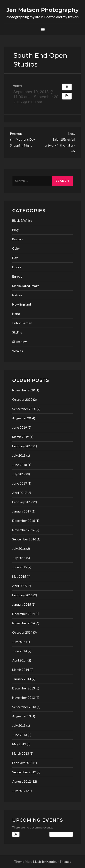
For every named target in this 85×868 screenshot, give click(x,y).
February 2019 (22, 446)
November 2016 (24, 530)
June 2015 (20, 567)
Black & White (22, 220)
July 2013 (19, 725)
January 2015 (22, 604)
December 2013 (24, 688)
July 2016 (19, 548)
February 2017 (22, 502)
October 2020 (22, 399)
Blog (15, 230)
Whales (18, 351)
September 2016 (24, 539)
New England (22, 304)
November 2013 (24, 698)
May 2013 (19, 744)
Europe (17, 276)
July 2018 (19, 455)
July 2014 (19, 642)
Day (15, 258)
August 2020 (22, 418)
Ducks (17, 267)
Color (16, 248)
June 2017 (20, 483)
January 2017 (22, 511)
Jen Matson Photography (43, 10)
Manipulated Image (26, 286)
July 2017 (19, 474)
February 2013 (22, 763)
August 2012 (22, 781)
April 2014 (19, 660)
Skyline (17, 332)
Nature (17, 295)
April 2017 (19, 493)
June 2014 (20, 651)
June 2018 (20, 465)
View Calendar (61, 834)
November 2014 (24, 623)
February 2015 (22, 595)
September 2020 (24, 409)
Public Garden (22, 323)
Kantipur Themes (59, 862)
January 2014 (22, 679)
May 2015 (19, 576)
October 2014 (22, 632)
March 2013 (21, 753)
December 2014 (24, 614)
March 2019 (21, 437)
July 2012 (19, 791)
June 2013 (20, 735)
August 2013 (22, 716)
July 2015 (19, 558)
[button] (67, 96)
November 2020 (24, 390)
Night (16, 314)
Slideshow (19, 342)
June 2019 (20, 427)
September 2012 (24, 772)
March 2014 (21, 670)
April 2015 (19, 586)
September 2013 (24, 707)
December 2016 (24, 521)
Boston (17, 239)
